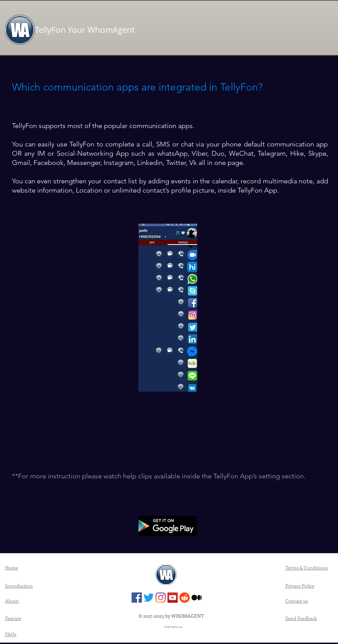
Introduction (19, 586)
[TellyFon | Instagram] (161, 598)
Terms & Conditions (307, 568)
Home (12, 568)
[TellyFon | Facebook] (137, 598)
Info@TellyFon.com (173, 627)
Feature (13, 618)
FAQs (11, 634)
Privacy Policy (300, 586)
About (12, 601)
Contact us (297, 601)
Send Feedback (301, 618)
